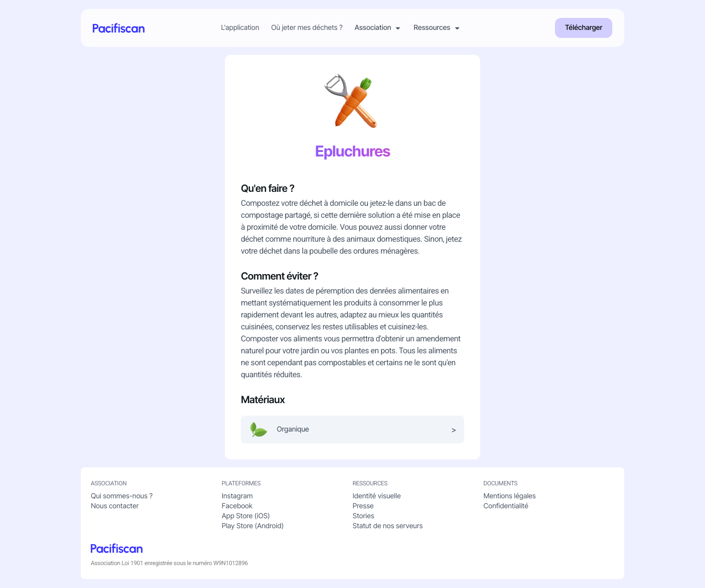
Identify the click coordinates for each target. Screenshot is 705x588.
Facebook (237, 506)
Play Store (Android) (253, 526)
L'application (240, 28)
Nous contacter (115, 506)
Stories (363, 516)
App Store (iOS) (246, 516)
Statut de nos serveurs (388, 526)
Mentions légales (510, 496)
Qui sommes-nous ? (122, 496)
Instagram (237, 496)
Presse (363, 506)
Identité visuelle (377, 496)
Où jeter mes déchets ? (307, 28)
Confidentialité (506, 506)
